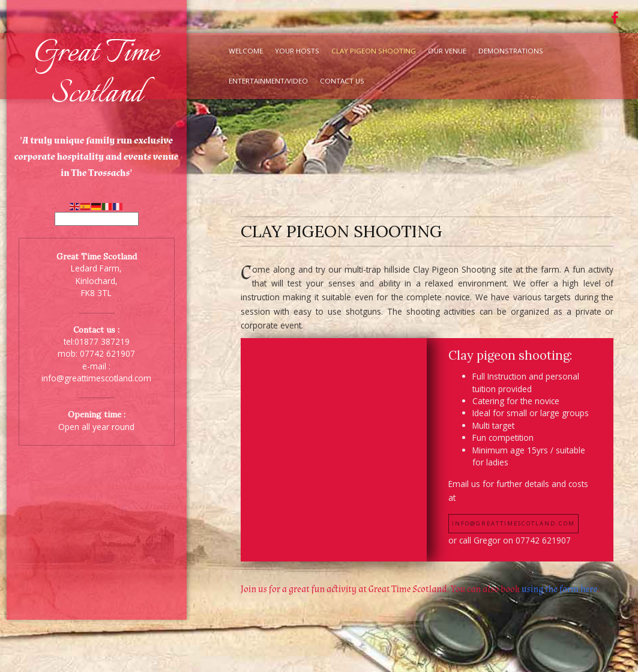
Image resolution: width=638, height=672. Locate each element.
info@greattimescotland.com (96, 378)
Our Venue (447, 51)
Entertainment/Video (268, 81)
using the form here (559, 589)
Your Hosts (297, 51)
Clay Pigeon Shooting (374, 51)
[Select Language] (97, 219)
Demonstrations (511, 51)
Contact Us (342, 81)
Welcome (246, 51)
